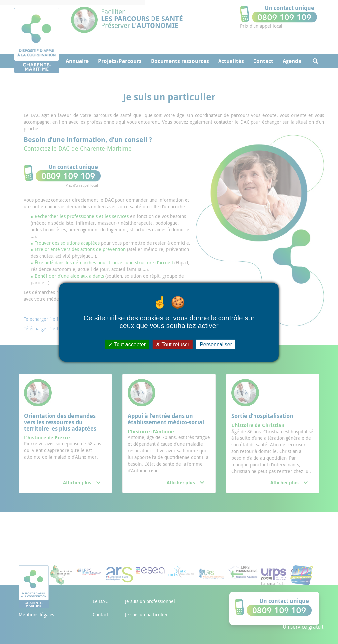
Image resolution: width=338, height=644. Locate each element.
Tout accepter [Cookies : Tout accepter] (127, 344)
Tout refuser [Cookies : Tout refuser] (173, 344)
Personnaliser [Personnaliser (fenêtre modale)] (216, 344)
